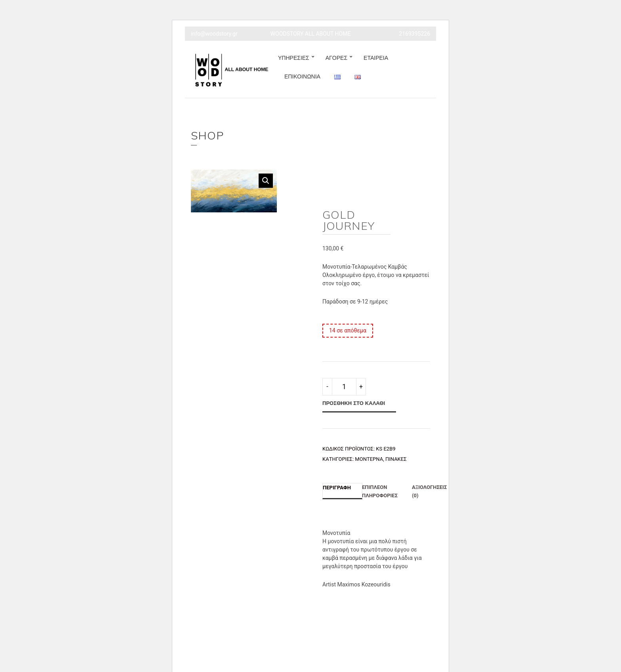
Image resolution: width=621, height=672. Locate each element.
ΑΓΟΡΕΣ (336, 58)
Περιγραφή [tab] (337, 488)
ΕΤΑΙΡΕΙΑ (376, 58)
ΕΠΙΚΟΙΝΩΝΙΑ (302, 76)
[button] (266, 181)
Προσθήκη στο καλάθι (354, 403)
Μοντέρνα (369, 459)
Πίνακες (396, 459)
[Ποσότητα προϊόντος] (344, 387)
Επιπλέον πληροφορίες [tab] (380, 491)
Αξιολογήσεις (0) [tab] (429, 491)
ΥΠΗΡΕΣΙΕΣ (294, 58)
